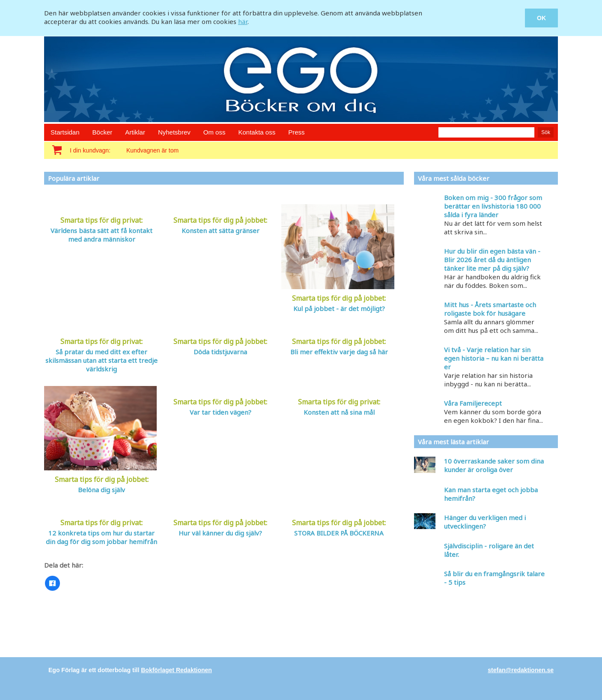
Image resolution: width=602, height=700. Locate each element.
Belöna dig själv (101, 490)
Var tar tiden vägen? (221, 412)
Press (296, 132)
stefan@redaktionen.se (521, 670)
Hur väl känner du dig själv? (220, 533)
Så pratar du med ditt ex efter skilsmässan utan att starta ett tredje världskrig (101, 360)
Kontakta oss (257, 132)
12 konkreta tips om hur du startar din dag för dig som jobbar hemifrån (101, 537)
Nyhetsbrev (174, 132)
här (243, 21)
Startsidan (65, 132)
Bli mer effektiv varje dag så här (339, 352)
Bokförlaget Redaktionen (176, 670)
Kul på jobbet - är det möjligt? (339, 308)
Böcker (103, 132)
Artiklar (135, 132)
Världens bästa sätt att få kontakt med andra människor (101, 235)
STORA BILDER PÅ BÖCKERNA (339, 533)
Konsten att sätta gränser (221, 230)
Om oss (215, 132)
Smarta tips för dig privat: (101, 220)
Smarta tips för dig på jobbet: (220, 220)
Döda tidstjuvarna (220, 352)
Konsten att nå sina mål (339, 412)
